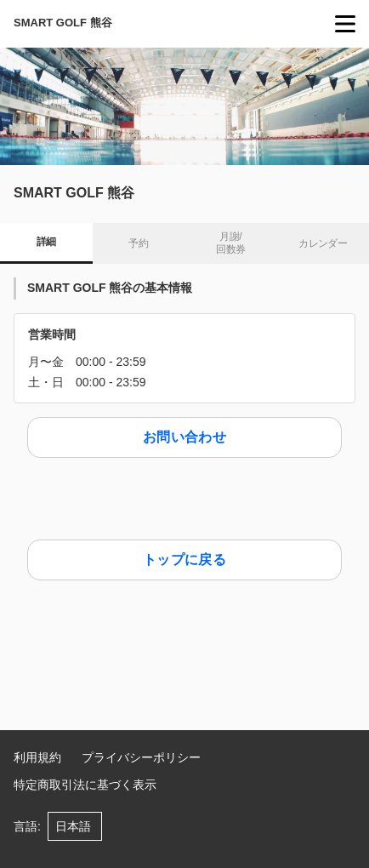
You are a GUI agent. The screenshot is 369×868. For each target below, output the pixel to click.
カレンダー (323, 243)
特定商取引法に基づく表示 (85, 785)
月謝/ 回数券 (230, 243)
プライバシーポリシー (141, 757)
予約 (138, 243)
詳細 (46, 242)
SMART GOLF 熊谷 (63, 23)
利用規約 (37, 757)
